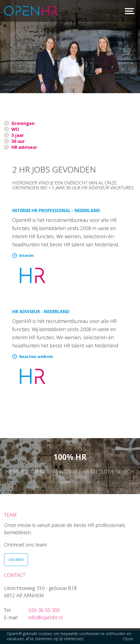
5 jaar (18, 135)
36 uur (18, 141)
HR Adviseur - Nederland (41, 312)
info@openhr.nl (46, 617)
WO (15, 129)
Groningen (23, 123)
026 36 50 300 (44, 610)
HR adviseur (24, 147)
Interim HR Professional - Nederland (56, 211)
